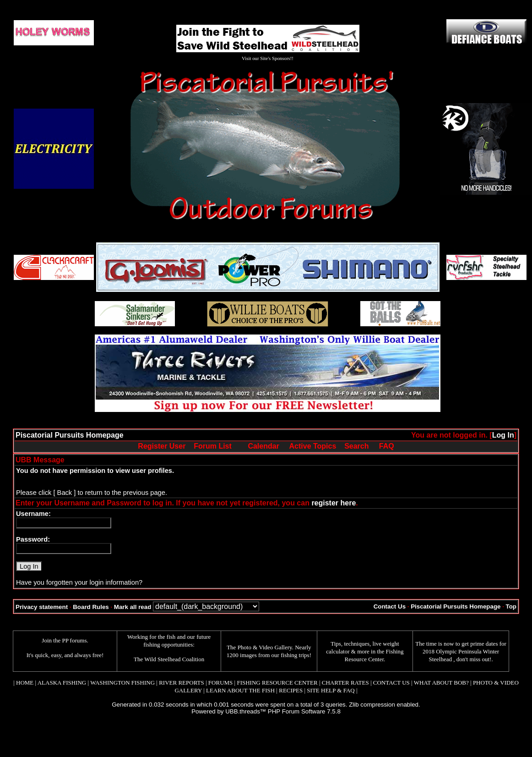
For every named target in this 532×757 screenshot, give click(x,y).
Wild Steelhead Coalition (174, 659)
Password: (33, 539)
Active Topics (313, 446)
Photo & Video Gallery (265, 647)
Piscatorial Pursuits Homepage (70, 435)
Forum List (213, 446)
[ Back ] (64, 493)
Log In (503, 435)
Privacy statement (42, 607)
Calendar (263, 446)
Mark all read (133, 607)
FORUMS (220, 683)
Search (356, 446)
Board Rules (91, 607)
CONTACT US (391, 683)
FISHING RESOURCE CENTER (277, 683)
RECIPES (291, 690)
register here (334, 503)
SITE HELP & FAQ (331, 690)
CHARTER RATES (345, 683)
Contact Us (390, 606)
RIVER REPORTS (181, 683)
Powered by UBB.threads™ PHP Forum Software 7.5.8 (266, 711)
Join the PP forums (64, 640)
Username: (33, 514)
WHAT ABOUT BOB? (441, 683)
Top (511, 606)
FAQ (387, 446)
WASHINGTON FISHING (122, 683)
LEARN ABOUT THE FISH (240, 690)
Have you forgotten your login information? (79, 582)
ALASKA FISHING (62, 683)
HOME (25, 683)
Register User (162, 446)
